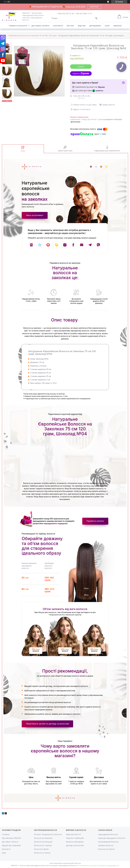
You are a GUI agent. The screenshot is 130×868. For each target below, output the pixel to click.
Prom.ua (78, 863)
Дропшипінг (95, 26)
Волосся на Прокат (107, 849)
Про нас (70, 26)
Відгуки (82, 26)
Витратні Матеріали (75, 842)
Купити (81, 67)
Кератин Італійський (75, 838)
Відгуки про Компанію (11, 845)
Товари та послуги (18, 26)
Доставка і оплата (40, 26)
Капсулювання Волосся (108, 842)
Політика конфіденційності (109, 866)
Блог (107, 26)
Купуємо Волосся (106, 845)
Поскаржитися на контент (87, 866)
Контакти (58, 26)
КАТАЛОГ (94, 7)
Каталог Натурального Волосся (48, 834)
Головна (6, 834)
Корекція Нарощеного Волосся (112, 838)
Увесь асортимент (35, 215)
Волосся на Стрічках (43, 845)
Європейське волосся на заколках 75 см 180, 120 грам (33, 36)
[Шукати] (96, 18)
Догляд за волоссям (75, 845)
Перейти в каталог (95, 521)
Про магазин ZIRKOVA (11, 838)
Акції (4, 853)
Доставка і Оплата (10, 842)
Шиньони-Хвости (73, 834)
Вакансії (118, 26)
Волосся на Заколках (43, 838)
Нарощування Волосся (108, 834)
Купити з (81, 73)
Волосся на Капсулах (43, 842)
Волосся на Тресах (42, 853)
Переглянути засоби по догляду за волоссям (47, 724)
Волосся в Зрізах (41, 849)
